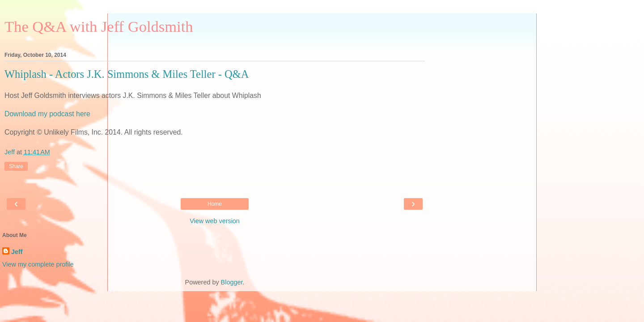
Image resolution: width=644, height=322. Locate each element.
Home (215, 204)
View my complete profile (38, 264)
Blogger (232, 282)
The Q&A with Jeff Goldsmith (99, 26)
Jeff (17, 252)
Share (16, 166)
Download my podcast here (47, 114)
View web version (215, 221)
